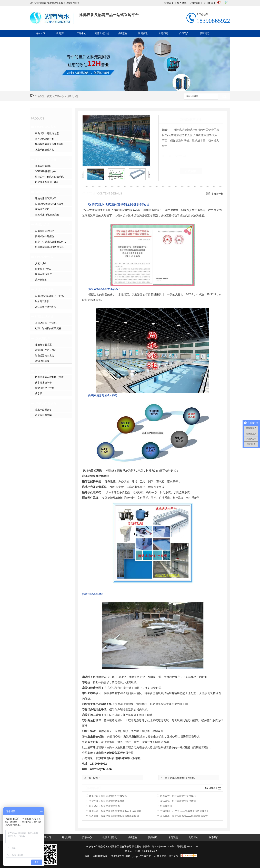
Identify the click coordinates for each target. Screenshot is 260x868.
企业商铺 (208, 3)
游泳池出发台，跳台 (46, 350)
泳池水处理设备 (46, 159)
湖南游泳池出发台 (45, 355)
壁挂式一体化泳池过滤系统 (49, 177)
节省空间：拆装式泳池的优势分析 (107, 801)
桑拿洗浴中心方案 (45, 388)
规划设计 (61, 33)
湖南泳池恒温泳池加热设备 (49, 204)
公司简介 (184, 33)
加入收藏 (182, 3)
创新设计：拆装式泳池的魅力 (104, 806)
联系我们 (195, 3)
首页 (49, 96)
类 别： (168, 156)
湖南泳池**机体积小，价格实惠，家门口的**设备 (54, 296)
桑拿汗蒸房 (43, 371)
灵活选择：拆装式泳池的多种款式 (178, 801)
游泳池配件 (43, 338)
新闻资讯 (143, 33)
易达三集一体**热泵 (46, 307)
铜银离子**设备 (43, 269)
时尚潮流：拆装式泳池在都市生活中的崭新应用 (114, 816)
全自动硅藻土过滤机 (46, 323)
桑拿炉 (39, 393)
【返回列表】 (211, 788)
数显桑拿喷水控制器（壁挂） (51, 377)
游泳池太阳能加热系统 (47, 215)
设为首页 (169, 3)
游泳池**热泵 (42, 301)
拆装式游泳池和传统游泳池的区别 (53, 247)
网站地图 (181, 847)
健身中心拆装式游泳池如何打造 (52, 242)
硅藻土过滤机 (102, 33)
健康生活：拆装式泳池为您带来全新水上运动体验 (115, 811)
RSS (190, 847)
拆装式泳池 (73, 96)
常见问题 (163, 33)
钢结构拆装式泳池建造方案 (49, 144)
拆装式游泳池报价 (45, 236)
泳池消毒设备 (44, 257)
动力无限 (174, 856)
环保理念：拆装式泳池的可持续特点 (108, 796)
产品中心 (81, 33)
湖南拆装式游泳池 (45, 231)
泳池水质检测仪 (43, 274)
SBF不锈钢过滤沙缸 (46, 171)
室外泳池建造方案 (45, 139)
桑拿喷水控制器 (43, 383)
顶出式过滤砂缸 (43, 166)
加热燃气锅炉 (42, 209)
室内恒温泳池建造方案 (47, 133)
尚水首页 (40, 33)
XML (197, 847)
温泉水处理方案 (43, 415)
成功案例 (122, 33)
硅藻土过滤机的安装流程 (48, 328)
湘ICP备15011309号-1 (164, 847)
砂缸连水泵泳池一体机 (47, 182)
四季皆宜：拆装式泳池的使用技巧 (178, 796)
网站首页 (46, 837)
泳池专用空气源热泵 (46, 198)
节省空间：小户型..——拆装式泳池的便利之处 (185, 811)
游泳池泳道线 (42, 361)
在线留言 (191, 171)
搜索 (224, 97)
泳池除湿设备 (44, 289)
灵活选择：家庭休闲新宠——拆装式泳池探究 (184, 816)
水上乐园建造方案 (45, 150)
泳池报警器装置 (43, 345)
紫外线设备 (41, 280)
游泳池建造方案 (46, 127)
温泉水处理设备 (46, 403)
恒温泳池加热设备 (47, 192)
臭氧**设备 (41, 263)
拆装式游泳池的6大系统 (182, 778)
